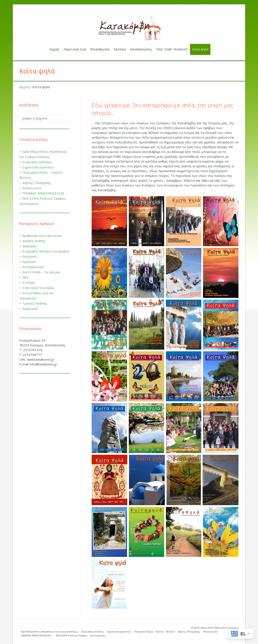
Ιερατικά (29, 262)
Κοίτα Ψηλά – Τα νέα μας (41, 272)
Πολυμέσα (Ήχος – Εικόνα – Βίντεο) (154, 632)
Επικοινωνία (32, 188)
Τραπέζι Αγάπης (35, 303)
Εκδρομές (30, 246)
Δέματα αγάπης (34, 241)
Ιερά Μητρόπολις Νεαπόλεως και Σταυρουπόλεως (50, 632)
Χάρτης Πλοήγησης (37, 183)
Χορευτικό (30, 309)
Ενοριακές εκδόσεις (37, 162)
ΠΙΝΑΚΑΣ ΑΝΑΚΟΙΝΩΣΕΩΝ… (44, 193)
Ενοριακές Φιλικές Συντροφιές (46, 251)
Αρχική (24, 87)
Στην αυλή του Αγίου (38, 288)
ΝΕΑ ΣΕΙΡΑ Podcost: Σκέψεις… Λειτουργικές (81, 635)
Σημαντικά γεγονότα (38, 167)
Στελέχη (28, 282)
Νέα (25, 277)
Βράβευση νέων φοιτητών (42, 236)
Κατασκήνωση (33, 267)
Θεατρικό (30, 256)
